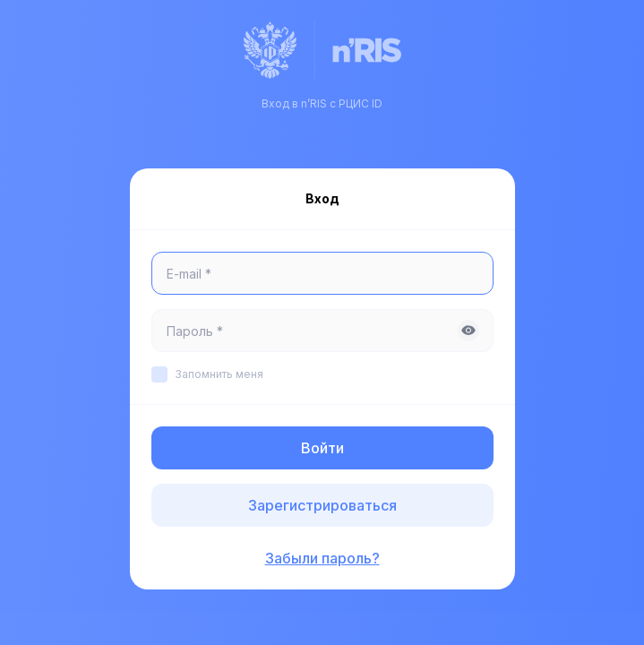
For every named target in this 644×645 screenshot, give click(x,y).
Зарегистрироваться (322, 505)
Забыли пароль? (322, 558)
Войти (322, 448)
